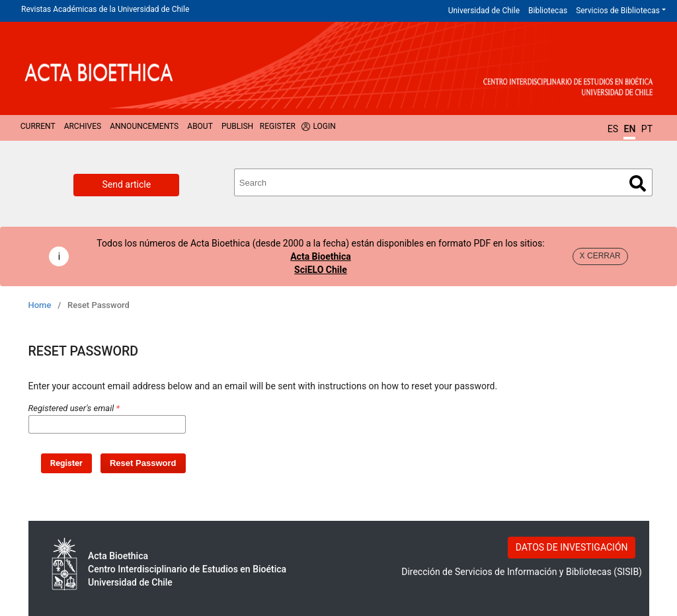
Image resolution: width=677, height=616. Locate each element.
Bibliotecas (548, 11)
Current (38, 126)
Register (278, 126)
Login (324, 126)
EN (629, 129)
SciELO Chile (321, 270)
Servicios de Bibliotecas (618, 11)
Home (40, 305)
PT (647, 129)
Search (638, 183)
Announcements (144, 126)
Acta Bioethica (321, 256)
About (200, 126)
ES (613, 129)
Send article (126, 184)
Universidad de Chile (484, 11)
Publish (237, 126)
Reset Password (143, 463)
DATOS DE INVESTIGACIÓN (572, 547)
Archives (83, 126)
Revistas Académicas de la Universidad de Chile (105, 9)
